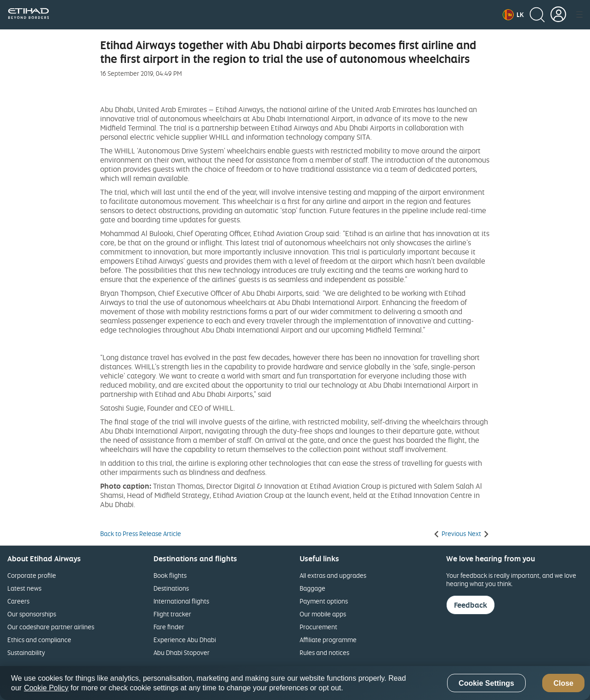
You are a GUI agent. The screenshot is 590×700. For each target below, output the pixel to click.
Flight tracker (172, 614)
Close (563, 683)
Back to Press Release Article (141, 534)
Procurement (318, 627)
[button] (513, 15)
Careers (18, 601)
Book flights (170, 575)
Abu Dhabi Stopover (182, 652)
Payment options (324, 601)
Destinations (171, 588)
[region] (295, 683)
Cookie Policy (46, 688)
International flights (181, 601)
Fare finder (169, 627)
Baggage (312, 588)
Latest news (24, 588)
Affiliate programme (328, 640)
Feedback (471, 605)
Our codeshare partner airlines (51, 627)
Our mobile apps (323, 614)
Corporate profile (32, 575)
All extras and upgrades (333, 575)
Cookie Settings (486, 683)
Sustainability (26, 652)
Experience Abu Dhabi (185, 640)
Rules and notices (324, 652)
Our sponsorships (32, 614)
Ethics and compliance (39, 640)
